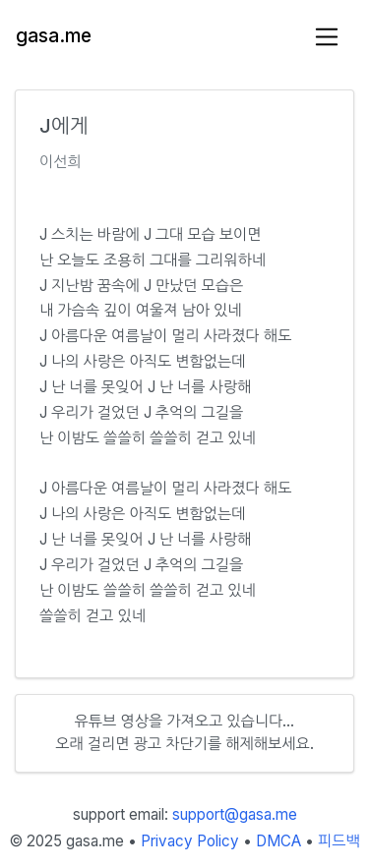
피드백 (339, 841)
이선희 (61, 162)
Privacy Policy (190, 841)
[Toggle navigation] (327, 37)
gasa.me (54, 36)
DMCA (278, 841)
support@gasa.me (235, 814)
